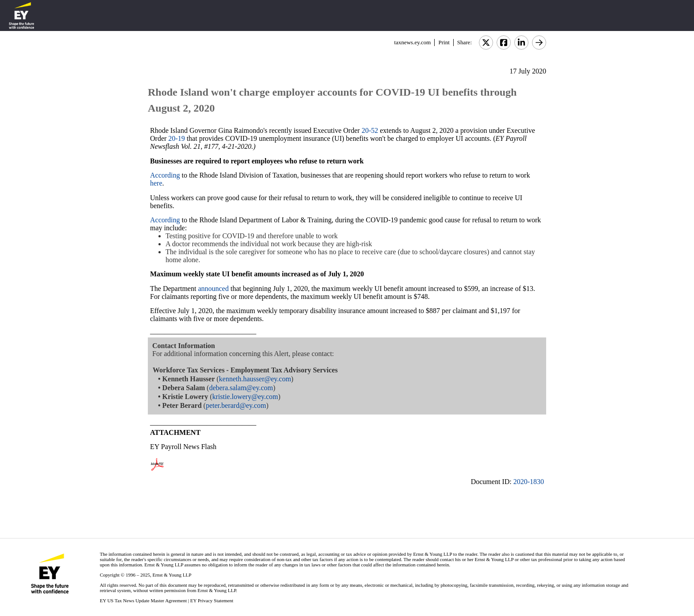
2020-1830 (529, 482)
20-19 (176, 138)
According (165, 175)
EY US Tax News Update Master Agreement (143, 601)
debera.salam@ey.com (241, 388)
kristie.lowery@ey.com (245, 397)
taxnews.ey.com (413, 42)
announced (213, 289)
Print (444, 42)
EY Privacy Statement (212, 601)
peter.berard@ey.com (236, 405)
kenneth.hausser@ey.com (255, 379)
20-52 (370, 130)
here (156, 183)
